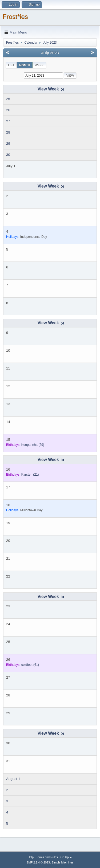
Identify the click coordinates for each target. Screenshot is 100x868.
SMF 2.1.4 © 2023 (38, 862)
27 (8, 121)
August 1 (13, 779)
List (11, 65)
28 (8, 132)
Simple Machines (63, 862)
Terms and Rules (47, 857)
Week (39, 65)
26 (8, 110)
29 (8, 144)
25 (8, 99)
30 (8, 155)
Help (31, 857)
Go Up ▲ (66, 857)
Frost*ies (15, 17)
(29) (33, 445)
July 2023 (50, 53)
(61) (30, 665)
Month (25, 65)
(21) (30, 475)
